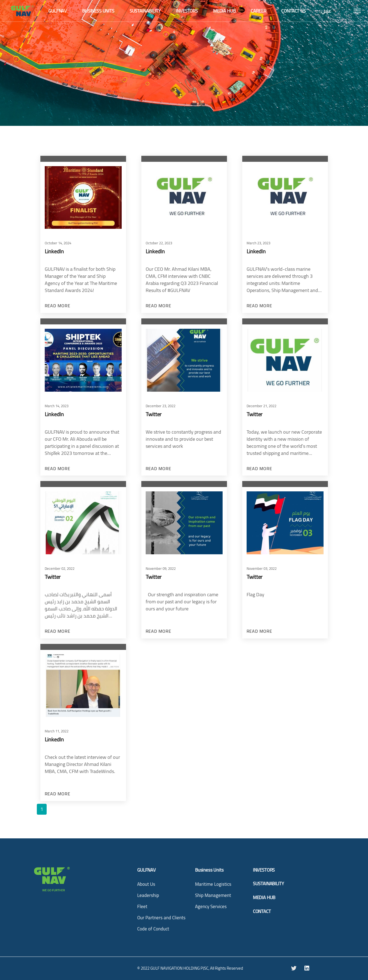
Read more (58, 306)
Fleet (142, 906)
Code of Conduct (153, 929)
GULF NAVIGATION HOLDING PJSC (179, 968)
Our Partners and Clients (161, 918)
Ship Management (213, 895)
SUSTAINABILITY (268, 884)
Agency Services (211, 906)
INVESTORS (264, 870)
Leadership (148, 895)
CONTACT (262, 911)
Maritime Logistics (213, 884)
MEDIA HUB (264, 897)
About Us (146, 884)
